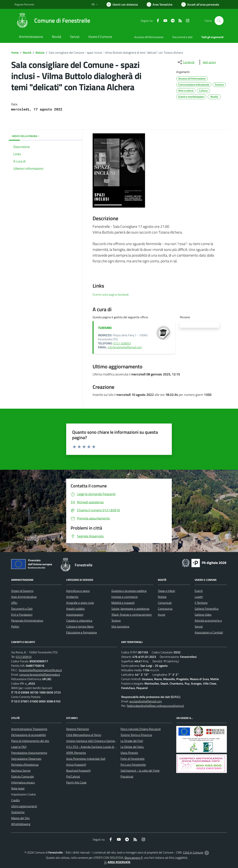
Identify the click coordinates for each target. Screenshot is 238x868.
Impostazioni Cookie (23, 794)
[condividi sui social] (186, 62)
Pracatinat (127, 776)
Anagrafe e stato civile (80, 603)
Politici (15, 626)
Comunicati (165, 603)
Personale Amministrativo (27, 621)
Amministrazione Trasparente (29, 729)
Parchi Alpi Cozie (76, 782)
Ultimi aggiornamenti (24, 806)
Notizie (40, 53)
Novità (27, 53)
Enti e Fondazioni (22, 615)
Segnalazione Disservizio (26, 759)
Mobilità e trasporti (123, 603)
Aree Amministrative (24, 597)
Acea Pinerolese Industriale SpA (86, 759)
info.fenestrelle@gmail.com (125, 347)
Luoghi (199, 597)
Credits (15, 800)
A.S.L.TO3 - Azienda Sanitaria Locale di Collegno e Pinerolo (102, 747)
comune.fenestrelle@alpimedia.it (40, 675)
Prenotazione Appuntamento (29, 753)
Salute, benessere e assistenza (130, 609)
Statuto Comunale (22, 776)
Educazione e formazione (82, 632)
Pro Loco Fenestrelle (133, 765)
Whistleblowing (21, 824)
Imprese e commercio (124, 597)
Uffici (14, 603)
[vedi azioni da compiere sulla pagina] (206, 62)
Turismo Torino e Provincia (136, 735)
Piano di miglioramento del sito (30, 741)
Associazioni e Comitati (209, 632)
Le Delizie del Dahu (132, 747)
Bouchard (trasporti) (78, 771)
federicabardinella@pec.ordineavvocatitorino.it (156, 706)
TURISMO (105, 328)
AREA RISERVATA (117, 862)
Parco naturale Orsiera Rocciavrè (141, 729)
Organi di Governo (22, 591)
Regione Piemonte (78, 729)
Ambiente (72, 597)
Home (15, 53)
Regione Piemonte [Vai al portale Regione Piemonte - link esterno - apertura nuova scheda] (24, 4)
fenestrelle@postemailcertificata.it (40, 670)
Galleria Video (203, 615)
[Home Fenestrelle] (52, 21)
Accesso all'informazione (149, 37)
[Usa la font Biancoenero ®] (122, 4)
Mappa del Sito (20, 818)
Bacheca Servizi (21, 771)
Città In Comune (193, 852)
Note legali (18, 788)
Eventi (199, 591)
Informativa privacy (23, 782)
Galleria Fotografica (207, 609)
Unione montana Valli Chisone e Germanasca (94, 741)
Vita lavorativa (120, 626)
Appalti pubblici (75, 609)
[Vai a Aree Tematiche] (160, 4)
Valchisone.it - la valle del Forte (140, 771)
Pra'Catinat (73, 776)
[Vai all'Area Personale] (200, 4)
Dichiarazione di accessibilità (28, 735)
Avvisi (161, 615)
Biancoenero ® (134, 858)
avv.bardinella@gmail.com (146, 701)
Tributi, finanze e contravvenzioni (132, 615)
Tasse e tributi (166, 591)
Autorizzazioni (75, 615)
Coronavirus (165, 609)
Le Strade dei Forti (132, 741)
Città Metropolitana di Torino (84, 735)
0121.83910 (24, 657)
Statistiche (18, 812)
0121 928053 (122, 343)
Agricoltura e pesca (78, 591)
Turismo (116, 621)
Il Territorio (201, 603)
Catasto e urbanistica (79, 621)
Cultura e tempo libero (80, 626)
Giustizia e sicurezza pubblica (129, 591)
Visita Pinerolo (129, 753)
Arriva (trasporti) (76, 765)
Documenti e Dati (22, 609)
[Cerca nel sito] (219, 21)
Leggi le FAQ (19, 747)
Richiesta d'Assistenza (25, 765)
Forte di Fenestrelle (132, 759)
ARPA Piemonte (76, 753)
